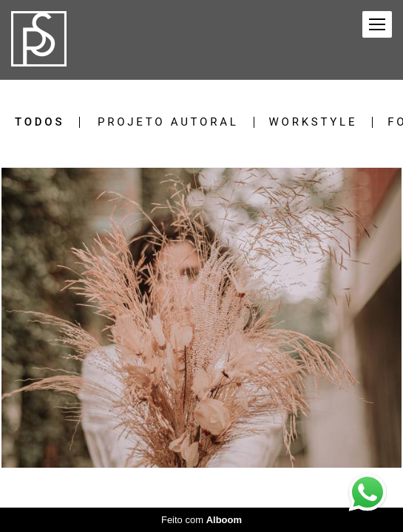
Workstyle (314, 122)
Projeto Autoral (168, 122)
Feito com (201, 520)
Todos (40, 122)
